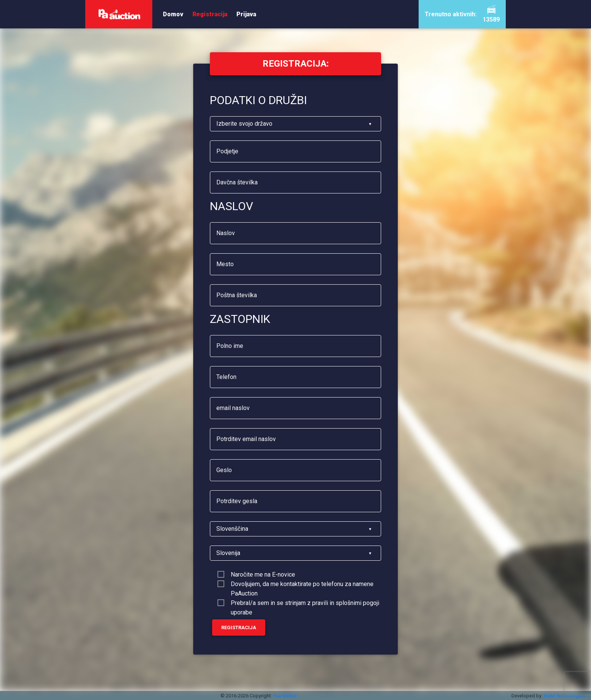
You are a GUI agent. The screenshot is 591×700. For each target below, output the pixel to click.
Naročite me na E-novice (263, 574)
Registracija (210, 14)
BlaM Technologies (564, 696)
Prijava (246, 14)
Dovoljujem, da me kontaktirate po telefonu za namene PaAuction (302, 585)
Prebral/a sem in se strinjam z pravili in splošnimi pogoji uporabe (305, 603)
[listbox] (295, 124)
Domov (173, 14)
